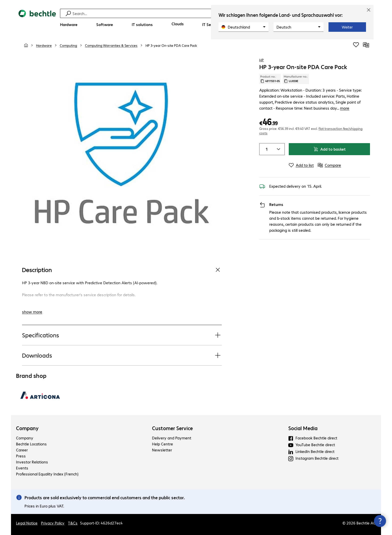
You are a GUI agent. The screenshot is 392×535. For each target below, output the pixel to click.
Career (22, 450)
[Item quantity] (265, 137)
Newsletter (162, 450)
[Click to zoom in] (122, 154)
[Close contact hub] (380, 521)
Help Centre (162, 444)
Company (27, 428)
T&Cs (73, 523)
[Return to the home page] (37, 20)
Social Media (303, 428)
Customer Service (172, 428)
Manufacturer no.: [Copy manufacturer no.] (296, 79)
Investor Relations (32, 462)
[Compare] (366, 45)
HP (261, 60)
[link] (171, 45)
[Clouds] (178, 24)
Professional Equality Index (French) (47, 474)
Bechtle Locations (31, 444)
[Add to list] (301, 153)
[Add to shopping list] (356, 45)
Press (21, 456)
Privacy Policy (53, 523)
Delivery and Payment (172, 438)
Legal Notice (27, 523)
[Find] (199, 13)
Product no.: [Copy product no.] (270, 79)
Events (22, 468)
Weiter (347, 27)
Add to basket (329, 137)
